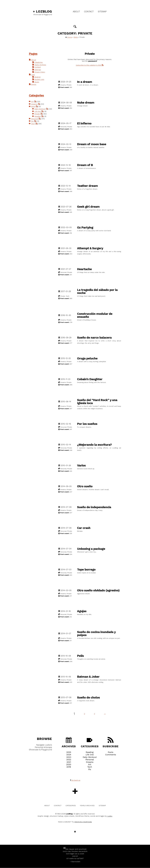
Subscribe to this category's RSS (90, 65)
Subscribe (111, 743)
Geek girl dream (88, 207)
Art (32, 103)
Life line (38, 115)
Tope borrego (86, 570)
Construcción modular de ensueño (95, 315)
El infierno (84, 124)
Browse (44, 739)
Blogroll (38, 78)
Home (70, 37)
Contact (89, 12)
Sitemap (102, 12)
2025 (69, 752)
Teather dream (87, 186)
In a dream (85, 82)
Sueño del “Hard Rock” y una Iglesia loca (97, 402)
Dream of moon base (92, 144)
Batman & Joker (88, 677)
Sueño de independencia (94, 507)
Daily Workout (40, 111)
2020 (69, 765)
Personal (35, 123)
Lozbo (110, 816)
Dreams (34, 105)
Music (37, 83)
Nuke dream (86, 103)
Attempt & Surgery (90, 248)
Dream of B (85, 165)
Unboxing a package (91, 549)
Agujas (82, 611)
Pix (32, 126)
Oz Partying (85, 228)
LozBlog (42, 11)
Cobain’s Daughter (90, 379)
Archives (69, 743)
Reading (38, 121)
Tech (33, 128)
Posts (111, 752)
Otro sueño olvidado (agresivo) (98, 590)
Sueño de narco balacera (94, 338)
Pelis (80, 656)
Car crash (84, 528)
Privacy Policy (40, 73)
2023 (69, 757)
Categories (39, 63)
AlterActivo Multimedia (83, 822)
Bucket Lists (39, 80)
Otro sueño (85, 486)
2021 (69, 762)
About (76, 12)
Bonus (34, 86)
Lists (33, 75)
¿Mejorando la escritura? (94, 445)
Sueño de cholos (88, 698)
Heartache (84, 269)
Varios (81, 466)
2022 (69, 760)
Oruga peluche (87, 358)
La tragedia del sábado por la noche (97, 291)
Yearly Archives (40, 65)
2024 (69, 755)
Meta (76, 37)
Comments (111, 755)
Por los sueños (87, 424)
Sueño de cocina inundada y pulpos (96, 634)
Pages (33, 54)
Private (37, 118)
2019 (69, 767)
